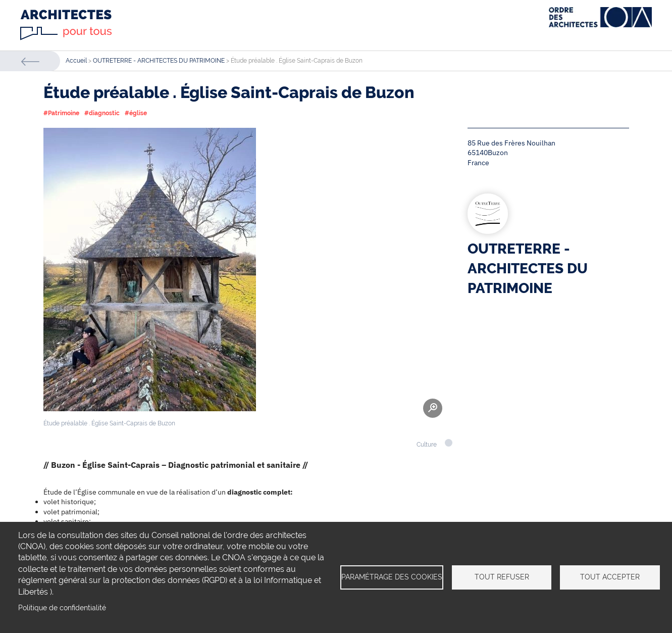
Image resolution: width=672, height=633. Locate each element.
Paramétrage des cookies (392, 577)
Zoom (433, 408)
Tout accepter (610, 577)
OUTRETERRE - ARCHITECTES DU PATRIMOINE (159, 61)
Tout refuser (502, 577)
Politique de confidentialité (62, 608)
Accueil (76, 61)
